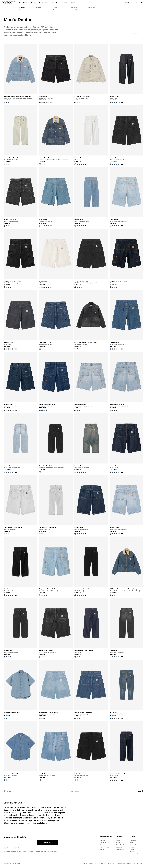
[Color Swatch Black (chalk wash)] (79, 103)
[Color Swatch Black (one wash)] (113, 718)
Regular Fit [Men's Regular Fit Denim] (92, 7)
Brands (118, 842)
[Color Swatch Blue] (79, 287)
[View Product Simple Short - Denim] (56, 627)
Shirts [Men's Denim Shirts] (55, 7)
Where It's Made (121, 845)
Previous (8, 791)
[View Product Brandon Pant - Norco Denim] (91, 627)
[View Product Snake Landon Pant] (56, 442)
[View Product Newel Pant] (127, 688)
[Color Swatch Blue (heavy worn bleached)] (42, 103)
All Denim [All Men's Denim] (22, 7)
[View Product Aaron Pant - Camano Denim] (91, 565)
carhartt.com (120, 849)
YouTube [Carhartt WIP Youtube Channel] (133, 847)
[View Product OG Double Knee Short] (91, 257)
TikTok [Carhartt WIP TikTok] (132, 849)
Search (127, 3)
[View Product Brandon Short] (56, 72)
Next (141, 791)
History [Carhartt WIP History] (118, 840)
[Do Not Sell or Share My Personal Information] (121, 863)
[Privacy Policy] (93, 863)
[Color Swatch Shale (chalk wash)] (77, 103)
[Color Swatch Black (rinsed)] (113, 780)
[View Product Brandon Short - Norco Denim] (56, 688)
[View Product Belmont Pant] (20, 627)
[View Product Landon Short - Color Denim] (20, 503)
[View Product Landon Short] (127, 134)
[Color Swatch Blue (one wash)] (44, 657)
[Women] (33, 3)
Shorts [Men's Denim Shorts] (38, 10)
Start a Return (105, 847)
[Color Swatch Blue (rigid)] (44, 103)
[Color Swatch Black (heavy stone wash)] (7, 472)
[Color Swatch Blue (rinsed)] (115, 103)
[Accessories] (43, 3)
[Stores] (73, 3)
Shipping (103, 842)
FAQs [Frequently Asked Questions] (102, 849)
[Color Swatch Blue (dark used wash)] (84, 595)
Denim (25, 3)
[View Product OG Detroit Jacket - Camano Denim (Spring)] (20, 72)
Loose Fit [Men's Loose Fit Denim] (56, 10)
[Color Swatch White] (48, 103)
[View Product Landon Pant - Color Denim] (20, 134)
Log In (135, 3)
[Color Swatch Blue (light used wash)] (117, 718)
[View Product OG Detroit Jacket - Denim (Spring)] (91, 319)
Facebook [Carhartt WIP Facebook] (133, 845)
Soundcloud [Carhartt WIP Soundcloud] (134, 854)
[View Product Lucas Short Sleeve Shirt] (20, 688)
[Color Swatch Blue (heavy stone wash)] (117, 164)
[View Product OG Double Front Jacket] (91, 72)
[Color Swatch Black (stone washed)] (113, 103)
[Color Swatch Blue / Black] (7, 103)
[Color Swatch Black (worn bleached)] (119, 164)
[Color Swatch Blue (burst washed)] (79, 595)
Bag (142, 3)
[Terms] (85, 863)
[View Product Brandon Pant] (127, 72)
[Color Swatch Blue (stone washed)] (46, 103)
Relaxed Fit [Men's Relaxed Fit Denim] (74, 7)
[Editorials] (64, 3)
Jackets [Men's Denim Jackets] (38, 7)
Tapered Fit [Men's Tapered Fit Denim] (74, 10)
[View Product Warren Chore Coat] (56, 134)
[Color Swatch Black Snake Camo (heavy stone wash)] (115, 411)
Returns (103, 845)
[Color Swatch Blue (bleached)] (11, 472)
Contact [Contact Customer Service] (103, 840)
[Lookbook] (54, 3)
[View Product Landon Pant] (20, 442)
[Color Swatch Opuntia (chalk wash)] (9, 534)
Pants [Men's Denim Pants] (20, 10)
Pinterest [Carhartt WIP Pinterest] (133, 852)
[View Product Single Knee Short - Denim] (20, 257)
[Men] (20, 3)
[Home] (8, 3)
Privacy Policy (53, 852)
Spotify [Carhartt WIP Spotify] (132, 842)
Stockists (119, 847)
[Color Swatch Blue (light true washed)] (42, 657)
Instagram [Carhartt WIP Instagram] (133, 840)
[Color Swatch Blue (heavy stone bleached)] (7, 287)
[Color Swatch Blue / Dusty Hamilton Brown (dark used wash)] (9, 103)
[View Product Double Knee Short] (20, 196)
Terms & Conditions (28, 852)
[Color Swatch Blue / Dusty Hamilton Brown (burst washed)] (44, 164)
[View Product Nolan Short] (91, 750)
